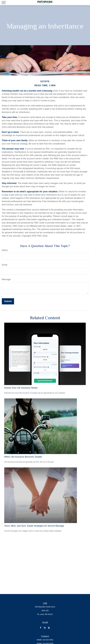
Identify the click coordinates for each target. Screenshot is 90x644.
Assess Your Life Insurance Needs (21, 388)
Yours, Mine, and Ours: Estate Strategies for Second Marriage (34, 526)
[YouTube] (49, 628)
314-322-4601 (48, 640)
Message (6, 279)
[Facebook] (41, 628)
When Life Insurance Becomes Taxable (23, 457)
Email (5, 265)
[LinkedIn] (45, 628)
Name (5, 250)
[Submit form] (8, 301)
